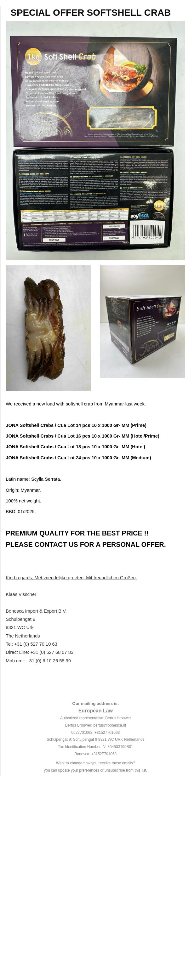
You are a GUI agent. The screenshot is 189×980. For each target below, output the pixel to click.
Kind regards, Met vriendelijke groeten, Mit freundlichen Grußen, (71, 578)
